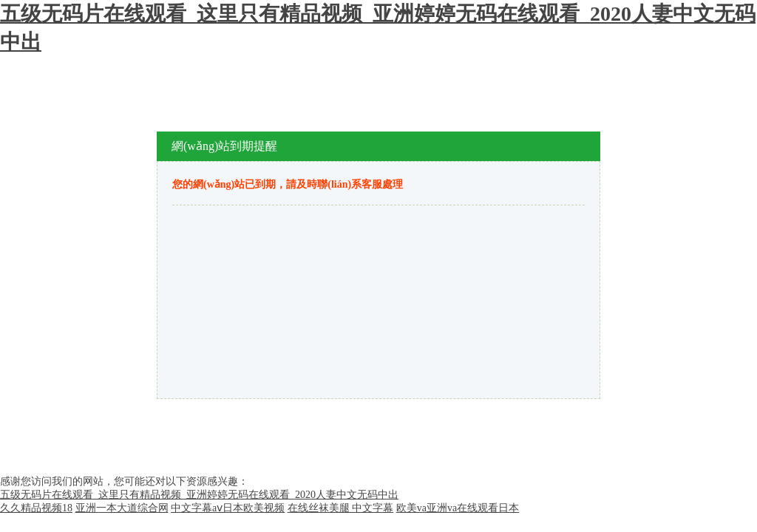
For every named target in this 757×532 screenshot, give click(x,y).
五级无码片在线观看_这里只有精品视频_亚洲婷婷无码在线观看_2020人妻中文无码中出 (199, 495)
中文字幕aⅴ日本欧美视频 (228, 508)
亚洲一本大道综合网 (122, 508)
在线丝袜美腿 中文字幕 (341, 508)
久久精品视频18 (36, 508)
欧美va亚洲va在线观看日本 (458, 508)
